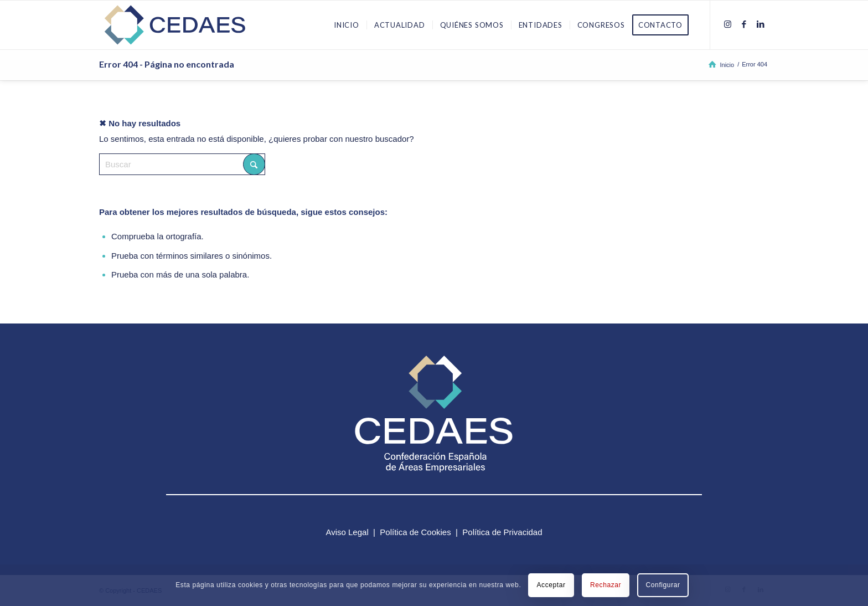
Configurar (663, 585)
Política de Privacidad (502, 532)
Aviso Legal (347, 532)
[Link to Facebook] (744, 24)
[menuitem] (347, 25)
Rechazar (606, 585)
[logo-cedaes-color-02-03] (175, 25)
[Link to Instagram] (727, 24)
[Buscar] (182, 164)
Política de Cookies (415, 532)
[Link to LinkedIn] (761, 24)
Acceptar (551, 585)
